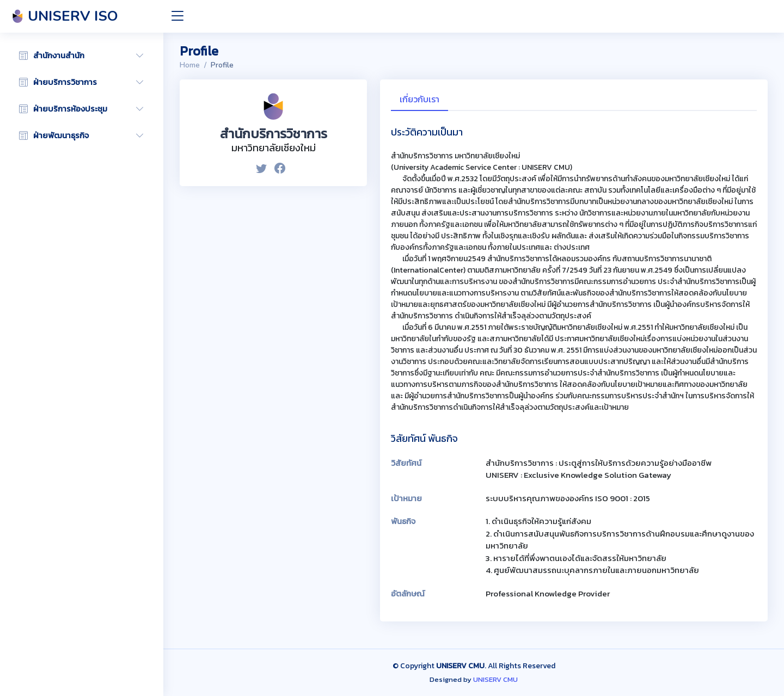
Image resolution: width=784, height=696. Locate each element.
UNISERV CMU (495, 679)
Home (190, 65)
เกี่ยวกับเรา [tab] (419, 99)
